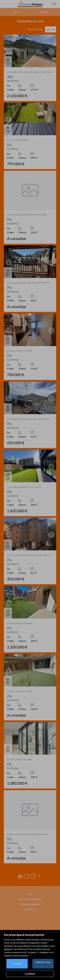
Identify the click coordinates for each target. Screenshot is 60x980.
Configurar (30, 973)
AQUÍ (7, 949)
